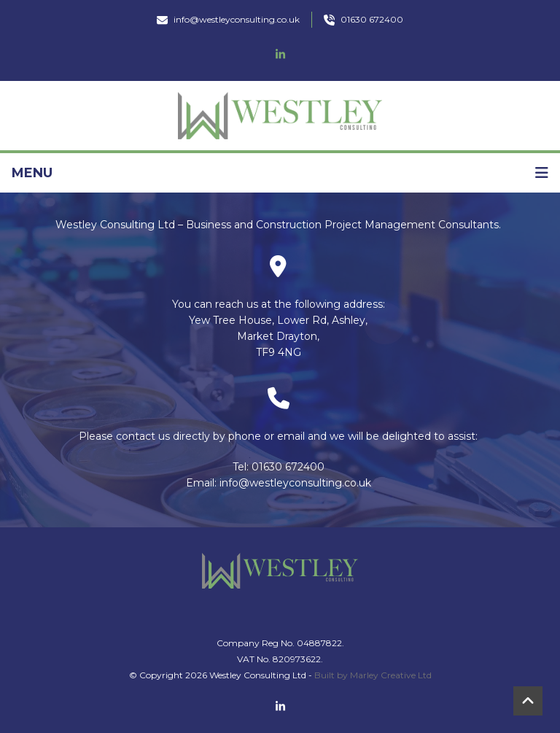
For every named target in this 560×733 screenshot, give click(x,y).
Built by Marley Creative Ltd (373, 675)
